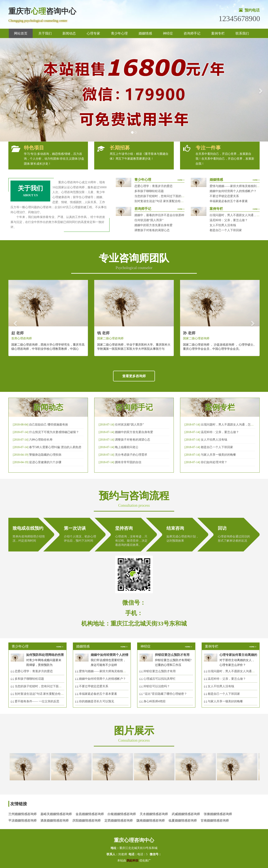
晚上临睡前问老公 (127, 447)
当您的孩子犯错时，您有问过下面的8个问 (42, 686)
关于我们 (45, 33)
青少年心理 (119, 33)
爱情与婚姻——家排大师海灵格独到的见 (105, 671)
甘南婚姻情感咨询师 (215, 821)
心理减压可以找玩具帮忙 (160, 679)
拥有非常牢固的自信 (128, 462)
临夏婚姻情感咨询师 (183, 821)
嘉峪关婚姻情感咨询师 (56, 814)
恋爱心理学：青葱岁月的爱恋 (153, 186)
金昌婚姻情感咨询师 (90, 814)
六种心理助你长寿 (41, 440)
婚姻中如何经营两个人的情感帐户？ (233, 191)
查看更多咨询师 (134, 376)
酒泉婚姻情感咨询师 (55, 821)
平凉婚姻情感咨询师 (23, 821)
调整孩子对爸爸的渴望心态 (152, 230)
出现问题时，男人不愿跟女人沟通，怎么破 (229, 425)
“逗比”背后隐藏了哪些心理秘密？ (165, 694)
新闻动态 (69, 33)
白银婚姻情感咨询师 (122, 814)
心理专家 (93, 33)
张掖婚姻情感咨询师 (218, 814)
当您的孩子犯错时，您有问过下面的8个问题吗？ (166, 196)
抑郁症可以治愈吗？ (157, 686)
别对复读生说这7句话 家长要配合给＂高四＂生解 (166, 201)
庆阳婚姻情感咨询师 (87, 821)
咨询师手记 (192, 33)
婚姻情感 (145, 33)
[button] (7, 90)
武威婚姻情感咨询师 (186, 814)
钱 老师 (103, 333)
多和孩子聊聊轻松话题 (149, 191)
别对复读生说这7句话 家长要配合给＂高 (41, 694)
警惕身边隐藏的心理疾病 (45, 455)
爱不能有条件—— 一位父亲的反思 (37, 701)
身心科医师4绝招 (156, 701)
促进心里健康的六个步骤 (45, 462)
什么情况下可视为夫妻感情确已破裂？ (54, 432)
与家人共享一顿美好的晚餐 (218, 455)
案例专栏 (218, 33)
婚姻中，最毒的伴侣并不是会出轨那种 (159, 215)
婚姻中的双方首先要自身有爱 (153, 225)
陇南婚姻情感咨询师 (151, 821)
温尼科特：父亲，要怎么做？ (229, 220)
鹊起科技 (133, 861)
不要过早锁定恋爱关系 (224, 196)
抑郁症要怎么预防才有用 (160, 671)
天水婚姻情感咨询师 (154, 814)
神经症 (168, 33)
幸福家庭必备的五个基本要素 (229, 201)
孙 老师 (189, 333)
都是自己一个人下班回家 (226, 230)
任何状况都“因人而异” (149, 220)
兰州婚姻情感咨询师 (23, 814)
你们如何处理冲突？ (214, 462)
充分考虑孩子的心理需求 (131, 455)
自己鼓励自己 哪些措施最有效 (49, 425)
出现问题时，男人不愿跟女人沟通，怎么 (234, 671)
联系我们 (242, 33)
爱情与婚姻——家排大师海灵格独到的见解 (237, 186)
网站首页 (21, 33)
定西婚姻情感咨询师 (119, 821)
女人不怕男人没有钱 (223, 225)
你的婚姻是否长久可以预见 (97, 701)
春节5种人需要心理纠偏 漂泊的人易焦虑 (55, 447)
